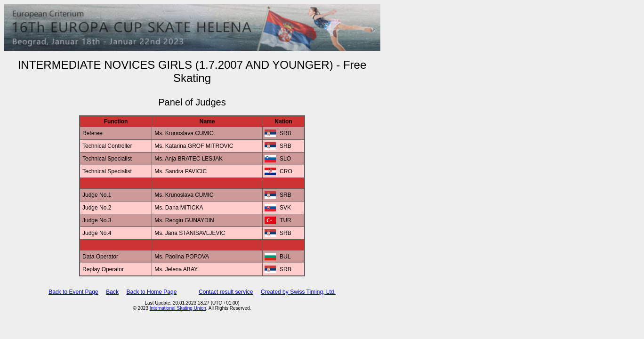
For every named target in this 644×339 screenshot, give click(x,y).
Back (112, 292)
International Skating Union (178, 308)
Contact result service (226, 292)
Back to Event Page (73, 292)
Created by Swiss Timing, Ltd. (298, 292)
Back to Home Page (152, 292)
